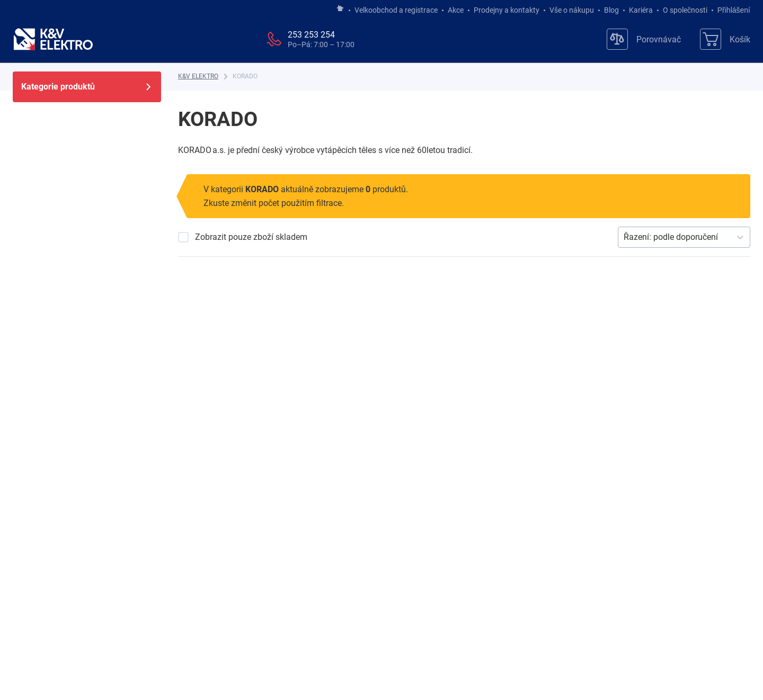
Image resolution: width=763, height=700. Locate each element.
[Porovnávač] (644, 39)
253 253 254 (311, 35)
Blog (611, 10)
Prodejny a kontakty (507, 10)
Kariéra (641, 10)
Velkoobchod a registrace (396, 10)
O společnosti (685, 10)
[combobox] (625, 237)
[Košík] (725, 39)
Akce (456, 10)
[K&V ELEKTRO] (53, 39)
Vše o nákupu (572, 10)
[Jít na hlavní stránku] (340, 9)
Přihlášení (731, 10)
